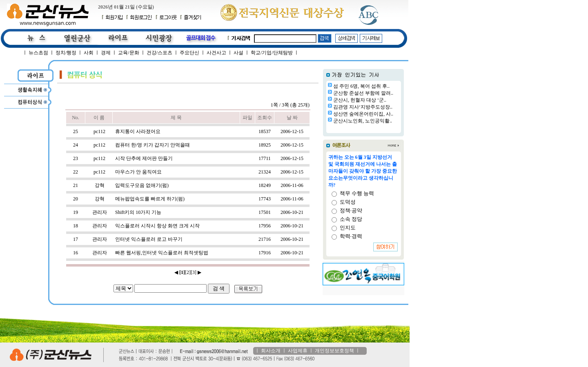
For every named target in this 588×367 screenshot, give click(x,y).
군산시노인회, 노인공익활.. (363, 121)
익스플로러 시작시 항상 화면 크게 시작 (157, 226)
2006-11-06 (292, 185)
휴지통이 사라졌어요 (138, 131)
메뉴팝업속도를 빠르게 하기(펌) (150, 199)
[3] (194, 272)
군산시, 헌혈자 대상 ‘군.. (360, 100)
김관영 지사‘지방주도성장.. (363, 107)
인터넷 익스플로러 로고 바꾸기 (149, 239)
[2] (188, 272)
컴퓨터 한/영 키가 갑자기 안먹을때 (153, 145)
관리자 (100, 212)
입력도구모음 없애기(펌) (142, 185)
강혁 (100, 185)
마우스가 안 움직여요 (138, 172)
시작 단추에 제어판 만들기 (144, 158)
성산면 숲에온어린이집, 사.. (363, 114)
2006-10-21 (292, 212)
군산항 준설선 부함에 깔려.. (363, 93)
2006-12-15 (292, 131)
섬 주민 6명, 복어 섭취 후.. (361, 86)
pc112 (99, 131)
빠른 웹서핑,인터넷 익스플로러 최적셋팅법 (162, 253)
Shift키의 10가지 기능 (138, 212)
